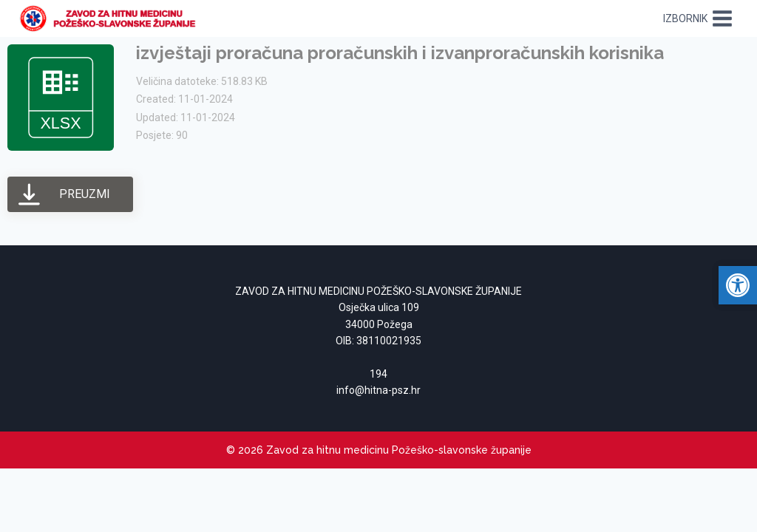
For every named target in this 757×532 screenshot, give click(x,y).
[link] (112, 19)
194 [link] (378, 374)
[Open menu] (698, 18)
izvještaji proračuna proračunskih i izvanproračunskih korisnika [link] (400, 53)
